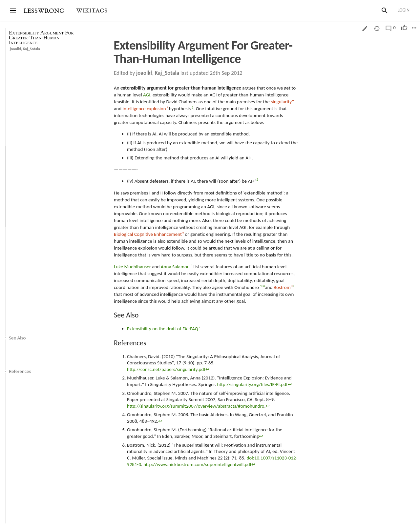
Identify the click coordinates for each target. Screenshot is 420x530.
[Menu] (13, 10)
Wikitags (92, 11)
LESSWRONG (44, 11)
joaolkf (15, 49)
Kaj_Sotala (31, 49)
